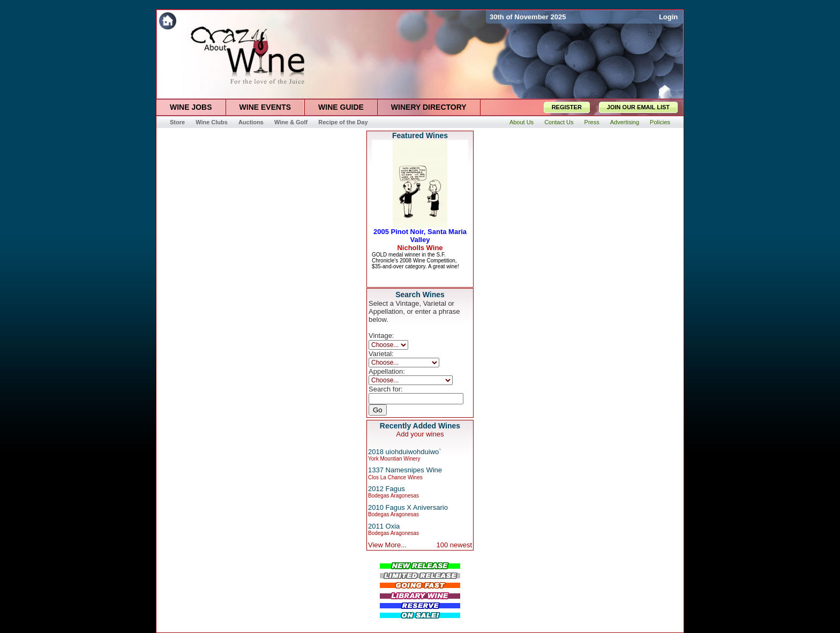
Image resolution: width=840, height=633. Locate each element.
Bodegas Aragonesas (393, 496)
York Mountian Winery (394, 459)
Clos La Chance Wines (395, 477)
